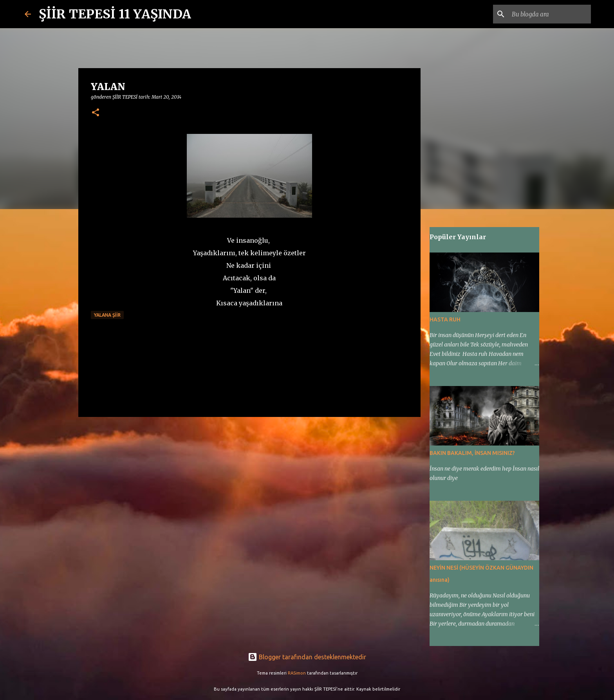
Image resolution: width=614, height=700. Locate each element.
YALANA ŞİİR (107, 315)
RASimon (297, 673)
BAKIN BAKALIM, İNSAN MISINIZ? (472, 453)
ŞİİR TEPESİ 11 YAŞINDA (115, 14)
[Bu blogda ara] (550, 14)
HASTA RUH (445, 319)
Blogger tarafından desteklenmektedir (307, 657)
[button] (96, 113)
